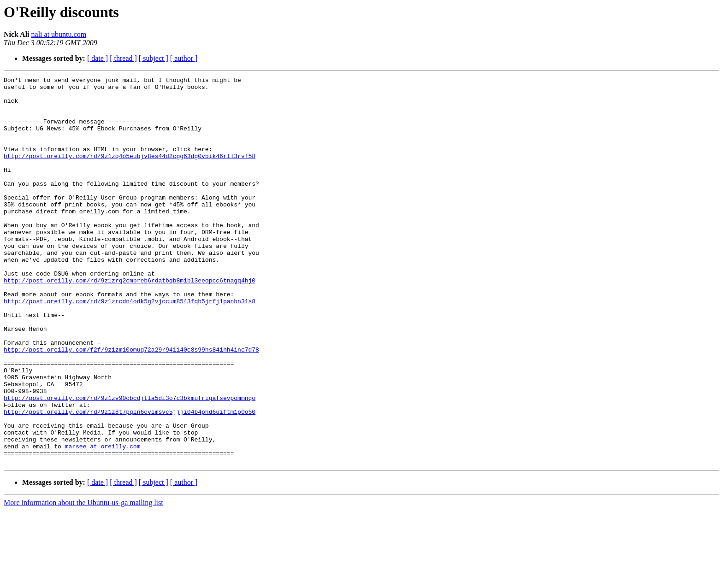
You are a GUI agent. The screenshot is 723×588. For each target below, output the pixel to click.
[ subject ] (154, 58)
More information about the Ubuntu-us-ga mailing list (83, 580)
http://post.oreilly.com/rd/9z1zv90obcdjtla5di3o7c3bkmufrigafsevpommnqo (130, 463)
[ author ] (184, 58)
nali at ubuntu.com (59, 34)
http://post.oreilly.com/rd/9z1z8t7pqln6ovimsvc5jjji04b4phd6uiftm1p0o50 (130, 479)
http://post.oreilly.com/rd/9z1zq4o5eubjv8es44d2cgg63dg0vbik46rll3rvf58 (130, 172)
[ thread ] (123, 58)
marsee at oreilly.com (103, 521)
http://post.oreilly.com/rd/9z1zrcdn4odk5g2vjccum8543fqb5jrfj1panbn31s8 (130, 347)
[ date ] (98, 58)
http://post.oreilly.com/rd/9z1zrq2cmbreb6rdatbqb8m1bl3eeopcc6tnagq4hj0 (130, 322)
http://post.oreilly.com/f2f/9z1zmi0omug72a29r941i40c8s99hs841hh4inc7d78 (131, 405)
